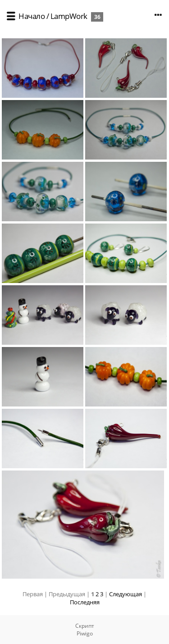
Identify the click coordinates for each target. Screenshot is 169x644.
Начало (32, 16)
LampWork (69, 16)
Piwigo (85, 633)
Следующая (126, 594)
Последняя (85, 602)
